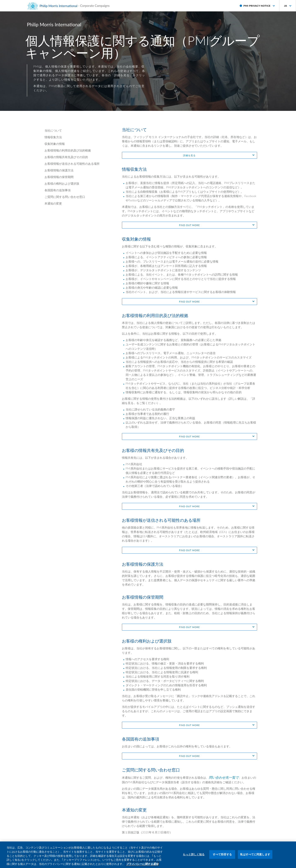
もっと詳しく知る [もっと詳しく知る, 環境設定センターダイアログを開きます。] (194, 857)
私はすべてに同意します (255, 857)
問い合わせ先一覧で (224, 777)
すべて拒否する (222, 857)
